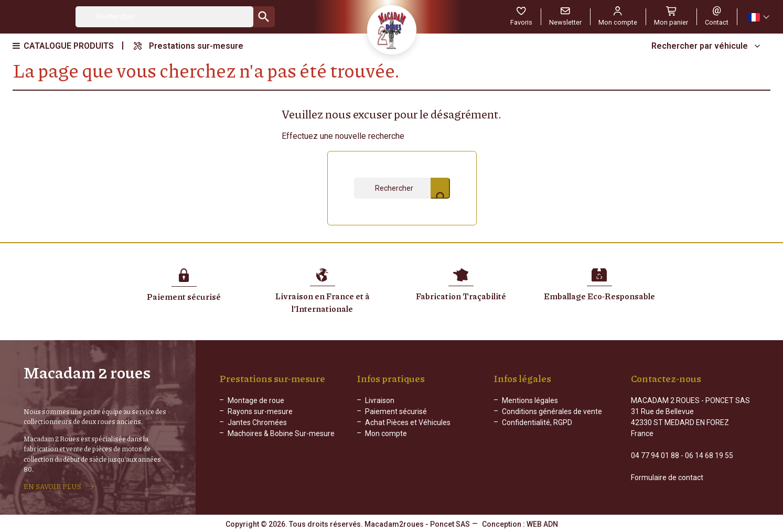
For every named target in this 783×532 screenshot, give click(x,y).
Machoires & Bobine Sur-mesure (281, 433)
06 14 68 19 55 (709, 455)
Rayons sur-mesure (260, 411)
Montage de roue (256, 400)
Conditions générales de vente (552, 411)
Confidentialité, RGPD (537, 422)
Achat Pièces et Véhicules (408, 422)
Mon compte (386, 433)
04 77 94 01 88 (655, 455)
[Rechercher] (164, 17)
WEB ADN (542, 524)
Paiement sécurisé (396, 411)
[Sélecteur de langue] (758, 17)
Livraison (380, 400)
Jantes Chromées (257, 422)
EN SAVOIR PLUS (52, 486)
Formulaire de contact (667, 477)
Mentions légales (530, 400)
